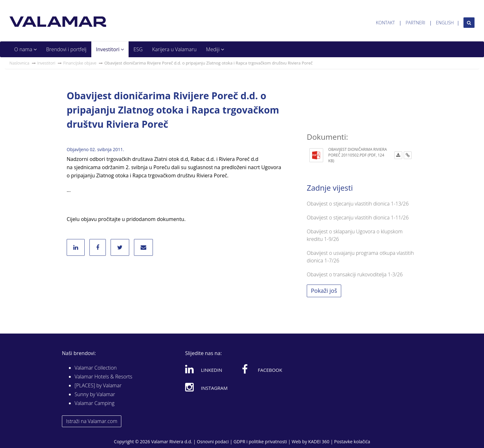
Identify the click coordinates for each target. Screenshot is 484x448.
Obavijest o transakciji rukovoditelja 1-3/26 (355, 274)
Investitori (110, 49)
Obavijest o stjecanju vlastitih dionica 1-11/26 (358, 218)
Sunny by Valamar (95, 394)
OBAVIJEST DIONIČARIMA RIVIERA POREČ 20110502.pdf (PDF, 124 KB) (357, 155)
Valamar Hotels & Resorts (103, 377)
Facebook (262, 369)
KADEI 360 (319, 442)
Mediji (215, 49)
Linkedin (204, 369)
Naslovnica (19, 63)
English (445, 23)
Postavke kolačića (352, 442)
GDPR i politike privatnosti (260, 442)
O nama (25, 49)
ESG (138, 49)
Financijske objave (80, 63)
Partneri (415, 23)
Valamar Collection (96, 368)
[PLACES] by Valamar (98, 385)
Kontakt (385, 23)
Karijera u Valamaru (175, 49)
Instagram (206, 387)
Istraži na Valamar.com (92, 421)
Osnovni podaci (213, 442)
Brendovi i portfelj (66, 49)
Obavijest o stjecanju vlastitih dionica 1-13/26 (358, 204)
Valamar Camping (94, 403)
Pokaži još (324, 291)
